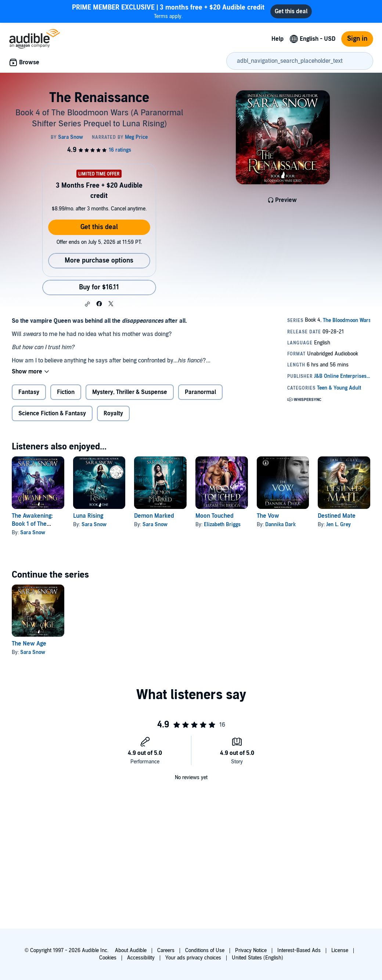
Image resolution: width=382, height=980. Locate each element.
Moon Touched (215, 516)
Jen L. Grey (338, 525)
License (340, 950)
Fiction (66, 392)
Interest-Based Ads (299, 950)
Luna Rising (88, 516)
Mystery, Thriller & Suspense (130, 392)
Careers (166, 950)
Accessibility (141, 958)
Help (278, 39)
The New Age (29, 644)
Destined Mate (337, 516)
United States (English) (257, 958)
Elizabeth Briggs (222, 525)
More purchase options (99, 261)
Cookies (108, 958)
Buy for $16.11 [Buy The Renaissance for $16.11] (99, 287)
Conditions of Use (205, 950)
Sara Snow (33, 533)
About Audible (131, 950)
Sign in (357, 39)
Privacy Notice (251, 950)
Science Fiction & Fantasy (52, 413)
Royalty (113, 413)
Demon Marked (154, 516)
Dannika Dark (280, 525)
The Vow (268, 516)
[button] (87, 304)
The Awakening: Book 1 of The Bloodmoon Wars (34, 524)
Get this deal (99, 227)
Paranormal (200, 392)
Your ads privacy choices (193, 958)
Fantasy (29, 392)
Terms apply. (168, 11)
